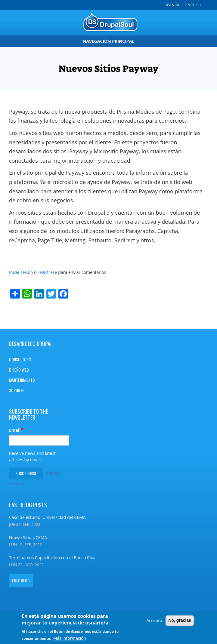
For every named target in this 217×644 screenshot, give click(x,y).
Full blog (21, 580)
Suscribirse (26, 473)
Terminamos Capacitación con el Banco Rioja (53, 558)
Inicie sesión (21, 272)
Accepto (154, 621)
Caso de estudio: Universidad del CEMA (47, 517)
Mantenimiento (22, 380)
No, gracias (180, 621)
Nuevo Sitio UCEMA (28, 537)
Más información (70, 639)
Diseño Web (19, 370)
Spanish (173, 5)
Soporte (17, 390)
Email (15, 430)
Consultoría (20, 359)
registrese (47, 272)
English (193, 5)
